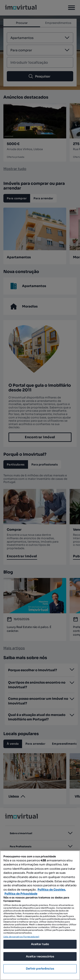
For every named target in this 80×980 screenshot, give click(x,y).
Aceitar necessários (40, 956)
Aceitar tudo (40, 944)
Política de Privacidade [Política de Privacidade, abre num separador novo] (21, 894)
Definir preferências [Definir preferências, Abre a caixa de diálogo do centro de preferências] (40, 969)
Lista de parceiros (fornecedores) (21, 937)
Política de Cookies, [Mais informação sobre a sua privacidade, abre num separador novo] (52, 890)
